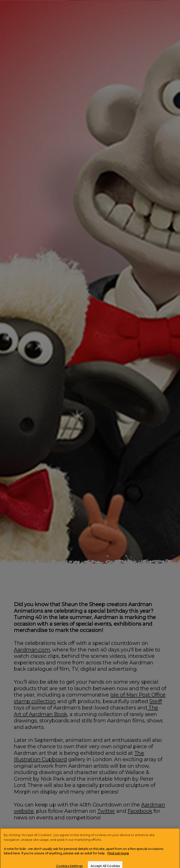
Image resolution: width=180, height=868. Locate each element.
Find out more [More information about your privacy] (118, 857)
